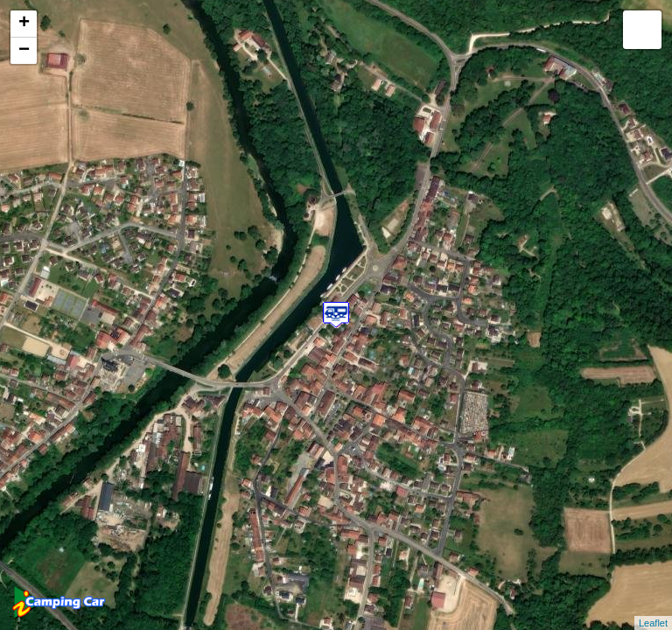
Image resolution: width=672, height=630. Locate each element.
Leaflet (653, 623)
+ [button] (24, 24)
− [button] (24, 51)
